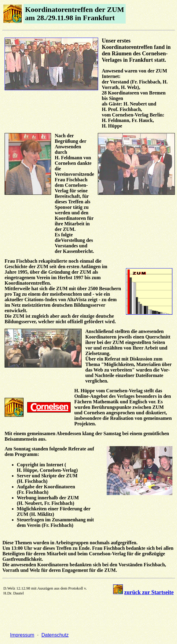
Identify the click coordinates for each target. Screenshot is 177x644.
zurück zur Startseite (149, 592)
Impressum (22, 635)
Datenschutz (55, 635)
